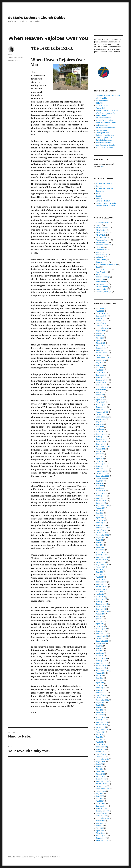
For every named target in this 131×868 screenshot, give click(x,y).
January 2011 (101, 749)
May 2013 (100, 680)
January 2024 (101, 378)
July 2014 (99, 646)
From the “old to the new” (106, 123)
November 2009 (102, 784)
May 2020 (100, 486)
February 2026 (102, 316)
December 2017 (102, 557)
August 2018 (101, 538)
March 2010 (100, 774)
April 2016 (100, 594)
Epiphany (100, 257)
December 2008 (102, 811)
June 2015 (100, 619)
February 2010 (102, 776)
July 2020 (100, 481)
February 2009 (102, 806)
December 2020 (102, 469)
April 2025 (100, 341)
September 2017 (102, 565)
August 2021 (101, 449)
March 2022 (101, 432)
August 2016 (101, 589)
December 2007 (102, 841)
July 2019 (99, 511)
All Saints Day (101, 238)
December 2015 (102, 604)
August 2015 (101, 614)
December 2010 (102, 752)
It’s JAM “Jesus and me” (105, 120)
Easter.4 (99, 186)
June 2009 (100, 796)
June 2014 (100, 648)
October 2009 (101, 786)
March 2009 (101, 804)
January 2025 (101, 348)
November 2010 (102, 754)
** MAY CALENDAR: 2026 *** (107, 111)
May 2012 (100, 710)
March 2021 (101, 461)
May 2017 (100, 575)
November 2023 (102, 382)
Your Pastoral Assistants (105, 145)
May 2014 (100, 651)
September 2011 (102, 730)
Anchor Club (101, 108)
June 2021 (100, 454)
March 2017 (100, 579)
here (103, 167)
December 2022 (102, 410)
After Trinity (101, 235)
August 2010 (101, 762)
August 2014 (101, 643)
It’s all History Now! (103, 118)
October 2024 (101, 355)
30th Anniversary (103, 223)
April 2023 (100, 400)
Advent (99, 225)
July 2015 (99, 616)
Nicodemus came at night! (106, 203)
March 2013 (100, 685)
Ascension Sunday (103, 240)
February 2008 (102, 836)
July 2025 (100, 333)
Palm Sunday (101, 194)
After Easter (101, 230)
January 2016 (101, 602)
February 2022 (102, 434)
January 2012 (101, 720)
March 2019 (100, 520)
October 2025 (101, 326)
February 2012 (102, 717)
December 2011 (102, 722)
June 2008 (100, 826)
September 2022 (103, 417)
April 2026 (100, 311)
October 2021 (101, 444)
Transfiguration (102, 284)
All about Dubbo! (102, 101)
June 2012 (100, 708)
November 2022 (102, 412)
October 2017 (101, 562)
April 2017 (100, 577)
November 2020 (102, 471)
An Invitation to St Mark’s (106, 128)
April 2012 (100, 712)
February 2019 (101, 523)
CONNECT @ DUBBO (104, 138)
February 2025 (102, 346)
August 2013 (101, 673)
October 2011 (101, 727)
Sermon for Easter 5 (104, 184)
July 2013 (99, 676)
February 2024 (102, 375)
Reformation (101, 282)
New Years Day (102, 272)
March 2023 (101, 402)
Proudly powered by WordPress (48, 857)
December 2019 (102, 498)
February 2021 (102, 464)
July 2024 (100, 363)
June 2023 (100, 395)
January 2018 (101, 555)
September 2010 (102, 759)
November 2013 (102, 666)
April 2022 (100, 429)
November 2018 (102, 530)
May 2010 (100, 769)
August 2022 (101, 419)
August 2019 (101, 508)
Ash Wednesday (102, 242)
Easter (99, 252)
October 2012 (101, 698)
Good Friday (101, 260)
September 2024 (103, 358)
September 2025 (102, 328)
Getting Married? (103, 133)
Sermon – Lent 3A (103, 201)
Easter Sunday (102, 255)
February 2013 (102, 688)
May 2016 (100, 592)
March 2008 (101, 833)
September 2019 (102, 506)
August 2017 (101, 567)
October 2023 (101, 385)
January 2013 (101, 690)
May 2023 (100, 397)
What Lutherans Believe (105, 147)
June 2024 (100, 365)
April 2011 (100, 742)
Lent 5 (98, 196)
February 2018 (102, 552)
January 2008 (101, 838)
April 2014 (100, 653)
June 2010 (100, 767)
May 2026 (100, 309)
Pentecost (100, 279)
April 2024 (100, 370)
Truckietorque (102, 130)
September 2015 (102, 611)
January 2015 (101, 631)
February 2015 (101, 629)
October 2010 (101, 757)
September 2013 (102, 671)
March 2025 (101, 343)
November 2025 (102, 323)
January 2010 (101, 779)
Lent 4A (99, 198)
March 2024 (101, 373)
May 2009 (100, 799)
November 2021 (102, 442)
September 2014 (102, 641)
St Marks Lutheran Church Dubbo (37, 18)
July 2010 (99, 764)
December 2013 (102, 663)
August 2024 (101, 360)
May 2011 (100, 740)
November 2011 (102, 725)
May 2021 (100, 456)
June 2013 (100, 678)
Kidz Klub (100, 103)
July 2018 (99, 540)
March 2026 (101, 314)
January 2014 (101, 661)
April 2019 (100, 518)
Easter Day (100, 191)
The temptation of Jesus (105, 206)
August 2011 (101, 732)
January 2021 (101, 466)
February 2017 (101, 582)
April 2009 (100, 801)
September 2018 (102, 535)
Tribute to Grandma (104, 140)
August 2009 (101, 791)
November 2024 (102, 353)
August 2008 (101, 821)
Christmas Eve (102, 250)
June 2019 (100, 513)
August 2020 (101, 479)
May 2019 (100, 515)
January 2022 (101, 437)
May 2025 (100, 338)
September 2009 (103, 789)
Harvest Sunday (102, 262)
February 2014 (102, 658)
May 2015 (100, 621)
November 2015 (102, 607)
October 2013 (101, 668)
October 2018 (101, 533)
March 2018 (100, 550)
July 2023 (100, 392)
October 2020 (101, 474)
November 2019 (102, 501)
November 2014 (102, 636)
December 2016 (102, 584)
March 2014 (100, 656)
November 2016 (102, 587)
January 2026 (101, 318)
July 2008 (100, 823)
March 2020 (101, 491)
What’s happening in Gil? (106, 113)
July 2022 (100, 422)
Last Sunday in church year (107, 265)
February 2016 (101, 599)
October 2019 (101, 503)
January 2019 (101, 525)
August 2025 (101, 331)
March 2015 (100, 626)
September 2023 (103, 387)
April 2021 (100, 459)
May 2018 (100, 545)
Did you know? (102, 115)
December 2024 (102, 350)
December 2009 (102, 781)
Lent (98, 267)
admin (11, 54)
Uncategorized (102, 289)
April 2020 (100, 488)
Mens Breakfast (102, 106)
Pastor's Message (103, 277)
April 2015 (100, 624)
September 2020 (103, 476)
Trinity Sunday (102, 287)
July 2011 (99, 735)
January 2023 (101, 407)
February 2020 (102, 493)
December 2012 (102, 693)
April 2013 (100, 683)
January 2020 (101, 496)
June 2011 (100, 737)
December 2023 (102, 380)
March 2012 (100, 715)
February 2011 (101, 747)
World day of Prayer (104, 292)
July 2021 (100, 451)
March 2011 (100, 744)
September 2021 (102, 446)
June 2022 (100, 424)
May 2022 (100, 427)
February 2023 (102, 405)
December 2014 (102, 634)
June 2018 (100, 543)
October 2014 (101, 639)
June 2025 (100, 336)
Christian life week (103, 245)
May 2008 (100, 828)
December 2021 (102, 439)
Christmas (100, 247)
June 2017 (100, 572)
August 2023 (101, 390)
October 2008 (101, 816)
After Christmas (102, 228)
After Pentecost (14, 61)
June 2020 (100, 483)
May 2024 (100, 368)
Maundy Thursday (103, 270)
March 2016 (100, 597)
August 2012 (101, 703)
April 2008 (100, 831)
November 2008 (102, 813)
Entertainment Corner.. (105, 135)
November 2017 (102, 560)
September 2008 (103, 818)
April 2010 (100, 772)
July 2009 (100, 794)
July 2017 (99, 570)
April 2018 (100, 547)
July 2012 (99, 705)
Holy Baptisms (102, 125)
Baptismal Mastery (103, 143)
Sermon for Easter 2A (104, 189)
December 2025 (102, 321)
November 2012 (102, 695)
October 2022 (101, 414)
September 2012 (102, 700)
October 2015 (101, 609)
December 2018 (102, 528)
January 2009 (101, 808)
